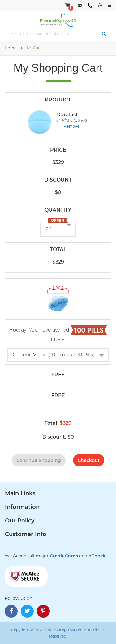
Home (11, 48)
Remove (71, 126)
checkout (89, 460)
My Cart (34, 48)
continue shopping (39, 460)
